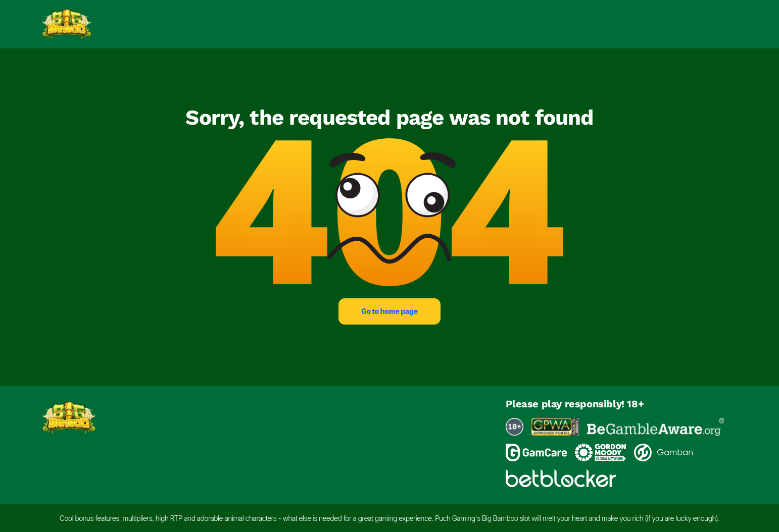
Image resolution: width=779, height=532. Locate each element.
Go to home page (389, 311)
